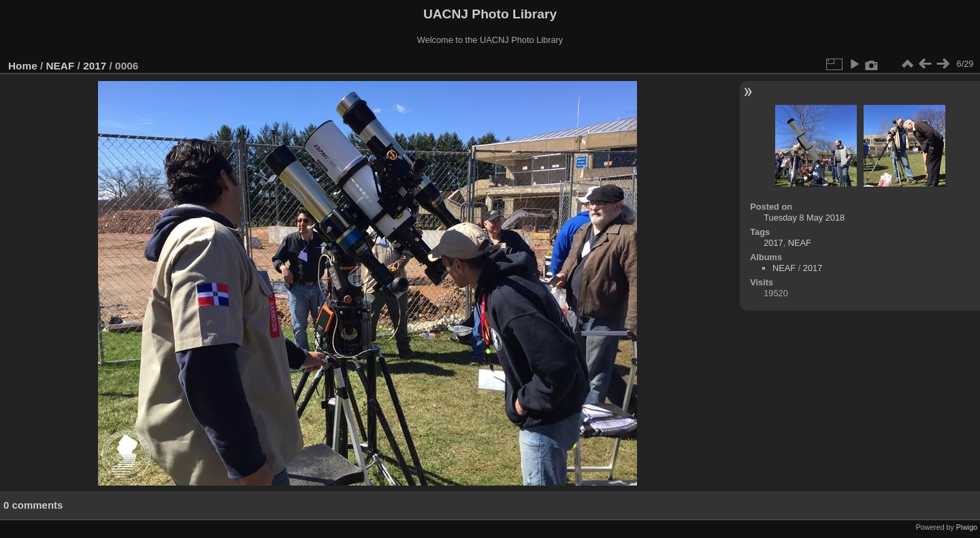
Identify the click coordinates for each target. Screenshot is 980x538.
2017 (95, 66)
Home (23, 66)
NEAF (61, 66)
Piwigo (967, 527)
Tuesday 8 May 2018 (804, 218)
